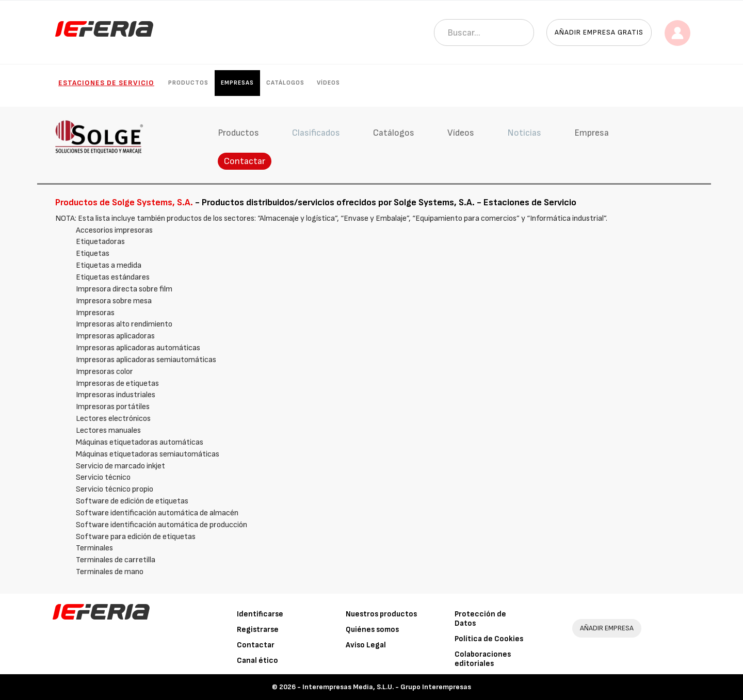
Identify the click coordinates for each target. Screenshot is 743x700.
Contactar (245, 161)
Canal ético (257, 661)
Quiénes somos (372, 630)
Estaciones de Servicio (106, 83)
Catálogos (285, 83)
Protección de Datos (480, 619)
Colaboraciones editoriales (483, 659)
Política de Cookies (489, 639)
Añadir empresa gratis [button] (599, 32)
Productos (188, 83)
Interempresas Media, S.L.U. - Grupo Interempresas (387, 687)
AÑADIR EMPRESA (607, 628)
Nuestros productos (381, 614)
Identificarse (260, 614)
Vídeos (328, 83)
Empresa (592, 133)
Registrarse (258, 630)
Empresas (237, 83)
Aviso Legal (366, 645)
